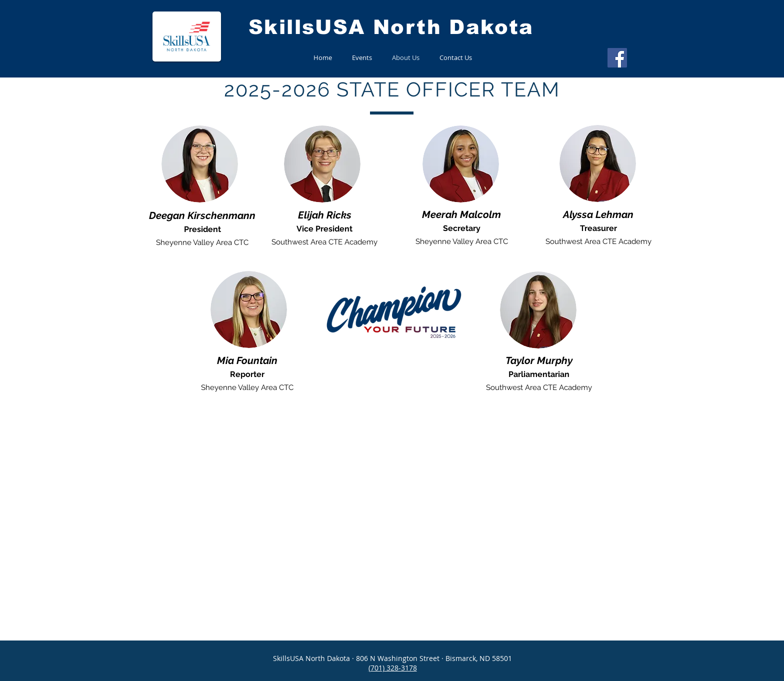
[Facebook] (617, 58)
